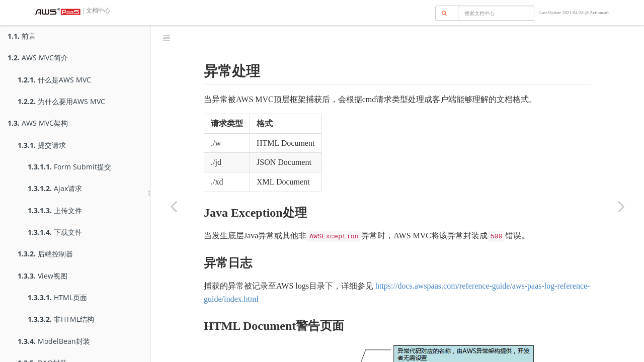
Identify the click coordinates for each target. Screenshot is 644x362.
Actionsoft (599, 13)
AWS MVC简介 (38, 58)
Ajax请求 (55, 188)
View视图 (43, 276)
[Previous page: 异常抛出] (174, 206)
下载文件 (55, 232)
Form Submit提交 (69, 167)
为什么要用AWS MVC (61, 101)
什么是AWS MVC (54, 80)
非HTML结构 (61, 319)
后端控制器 (45, 254)
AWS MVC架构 (38, 123)
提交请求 (42, 145)
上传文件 (55, 210)
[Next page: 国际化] (621, 206)
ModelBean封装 (54, 341)
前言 (22, 36)
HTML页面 (57, 297)
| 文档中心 (96, 11)
